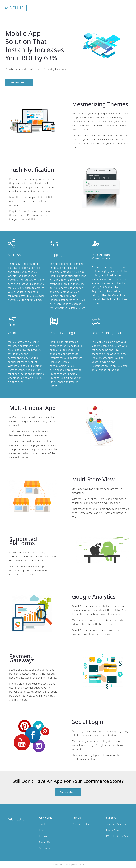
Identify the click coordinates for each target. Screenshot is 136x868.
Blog (41, 830)
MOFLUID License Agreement (121, 836)
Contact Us (44, 842)
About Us (44, 824)
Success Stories (47, 848)
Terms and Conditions (117, 824)
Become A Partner (81, 824)
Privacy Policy (113, 830)
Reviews (43, 836)
